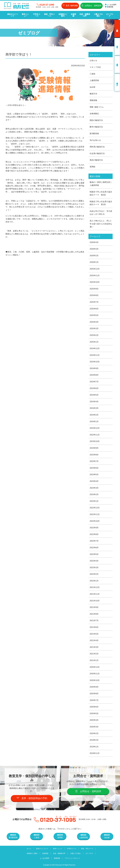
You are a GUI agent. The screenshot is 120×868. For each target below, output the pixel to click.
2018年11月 (95, 753)
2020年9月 (94, 687)
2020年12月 (95, 667)
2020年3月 (94, 727)
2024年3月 (94, 408)
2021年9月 (94, 607)
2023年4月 (94, 481)
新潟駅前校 (94, 134)
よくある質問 (111, 5)
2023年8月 (94, 455)
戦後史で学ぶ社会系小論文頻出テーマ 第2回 (101, 193)
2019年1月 (94, 747)
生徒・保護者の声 (85, 15)
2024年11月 (95, 355)
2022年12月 (95, 508)
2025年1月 (94, 342)
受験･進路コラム (97, 107)
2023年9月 (94, 448)
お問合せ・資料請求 (91, 6)
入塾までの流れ (98, 15)
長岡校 (92, 167)
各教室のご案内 (63, 15)
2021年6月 (94, 627)
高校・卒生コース (49, 15)
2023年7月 (94, 461)
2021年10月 (95, 601)
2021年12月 (95, 587)
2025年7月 (94, 302)
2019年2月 (94, 740)
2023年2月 (94, 494)
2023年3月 (94, 488)
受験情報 (93, 100)
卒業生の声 (117, 82)
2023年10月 (95, 441)
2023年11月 (95, 435)
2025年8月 (94, 295)
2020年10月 (95, 680)
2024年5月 (94, 395)
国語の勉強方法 (96, 120)
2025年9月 (94, 289)
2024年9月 (94, 368)
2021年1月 (94, 660)
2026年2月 (94, 256)
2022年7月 (94, 541)
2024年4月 (94, 402)
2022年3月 (94, 568)
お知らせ (93, 60)
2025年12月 (95, 269)
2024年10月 (95, 362)
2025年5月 (94, 315)
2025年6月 (94, 309)
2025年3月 (94, 329)
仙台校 (92, 87)
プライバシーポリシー (72, 858)
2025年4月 (94, 322)
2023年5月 (94, 475)
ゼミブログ (110, 15)
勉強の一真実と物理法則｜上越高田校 (101, 184)
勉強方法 (93, 94)
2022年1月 (94, 581)
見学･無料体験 (70, 6)
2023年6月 (94, 468)
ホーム (29, 849)
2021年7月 (94, 621)
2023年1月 (94, 501)
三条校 (92, 74)
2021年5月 (94, 634)
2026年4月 (94, 242)
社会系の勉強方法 (97, 153)
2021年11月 (95, 594)
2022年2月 (94, 574)
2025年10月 (95, 282)
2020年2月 (94, 733)
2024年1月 (94, 422)
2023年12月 (95, 428)
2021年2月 (94, 654)
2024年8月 (94, 375)
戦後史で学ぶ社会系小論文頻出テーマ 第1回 (101, 203)
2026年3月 (94, 249)
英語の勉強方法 (96, 160)
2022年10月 (95, 521)
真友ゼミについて (13, 15)
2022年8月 (94, 534)
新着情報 (109, 7)
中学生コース (37, 15)
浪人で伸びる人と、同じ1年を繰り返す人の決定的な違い (101, 224)
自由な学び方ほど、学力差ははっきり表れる (101, 213)
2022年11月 (95, 514)
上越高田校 (94, 80)
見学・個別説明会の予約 (32, 798)
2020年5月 (94, 714)
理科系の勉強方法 (97, 147)
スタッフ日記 (95, 67)
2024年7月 (94, 382)
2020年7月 (94, 700)
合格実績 (73, 15)
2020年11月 (95, 674)
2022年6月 (94, 548)
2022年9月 (94, 528)
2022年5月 (94, 554)
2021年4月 (94, 640)
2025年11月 (95, 276)
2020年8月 (94, 694)
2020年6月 (94, 707)
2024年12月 (95, 348)
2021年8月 (94, 614)
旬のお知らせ (95, 140)
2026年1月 (94, 262)
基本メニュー (25, 15)
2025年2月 (94, 335)
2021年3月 (94, 647)
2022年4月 (94, 561)
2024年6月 (94, 388)
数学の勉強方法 (96, 127)
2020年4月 (94, 720)
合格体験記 (94, 114)
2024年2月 (94, 415)
